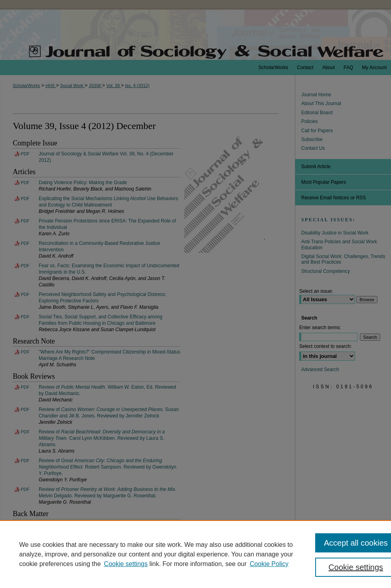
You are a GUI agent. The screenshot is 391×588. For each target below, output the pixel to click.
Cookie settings (126, 564)
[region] (195, 554)
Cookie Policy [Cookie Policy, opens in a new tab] (269, 564)
